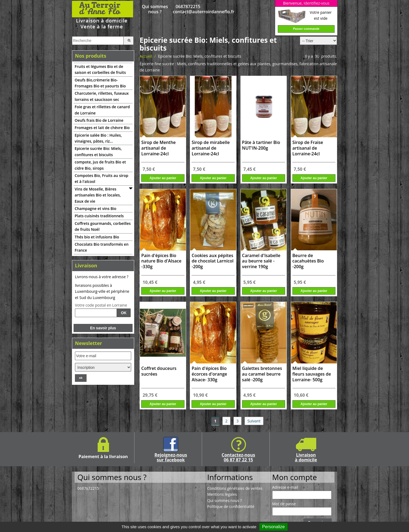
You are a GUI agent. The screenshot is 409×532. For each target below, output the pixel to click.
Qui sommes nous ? (155, 9)
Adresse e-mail (285, 487)
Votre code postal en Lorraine (101, 305)
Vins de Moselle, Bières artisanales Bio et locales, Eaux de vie (98, 195)
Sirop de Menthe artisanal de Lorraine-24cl (158, 148)
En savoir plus (103, 328)
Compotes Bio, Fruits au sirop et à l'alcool (101, 178)
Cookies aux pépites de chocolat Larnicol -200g (212, 261)
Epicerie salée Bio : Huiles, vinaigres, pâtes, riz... (98, 138)
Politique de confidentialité (231, 506)
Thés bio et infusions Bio (97, 237)
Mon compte (294, 477)
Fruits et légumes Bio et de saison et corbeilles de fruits (100, 69)
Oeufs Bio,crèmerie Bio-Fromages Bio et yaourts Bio (100, 83)
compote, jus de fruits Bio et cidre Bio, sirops (100, 165)
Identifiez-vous (316, 3)
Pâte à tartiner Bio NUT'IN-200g (261, 145)
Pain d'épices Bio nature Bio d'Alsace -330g (161, 261)
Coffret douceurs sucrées (159, 371)
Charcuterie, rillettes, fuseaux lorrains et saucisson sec (102, 96)
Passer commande (306, 29)
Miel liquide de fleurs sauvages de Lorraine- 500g (312, 374)
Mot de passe (284, 504)
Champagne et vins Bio (95, 208)
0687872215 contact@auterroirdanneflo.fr (188, 9)
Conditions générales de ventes (235, 488)
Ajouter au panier (163, 178)
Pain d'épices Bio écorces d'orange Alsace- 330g (209, 374)
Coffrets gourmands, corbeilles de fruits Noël (103, 226)
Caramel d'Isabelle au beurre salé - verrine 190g (261, 261)
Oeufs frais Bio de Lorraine (99, 120)
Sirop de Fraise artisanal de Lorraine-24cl (308, 148)
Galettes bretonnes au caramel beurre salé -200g (262, 374)
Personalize (273, 527)
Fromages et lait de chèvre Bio (102, 128)
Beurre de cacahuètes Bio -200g (308, 261)
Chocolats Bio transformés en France (102, 247)
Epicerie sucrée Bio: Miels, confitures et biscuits (98, 151)
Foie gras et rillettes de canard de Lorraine (102, 110)
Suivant (254, 421)
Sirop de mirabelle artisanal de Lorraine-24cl (211, 148)
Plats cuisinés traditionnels (99, 216)
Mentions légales (222, 494)
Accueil (146, 56)
